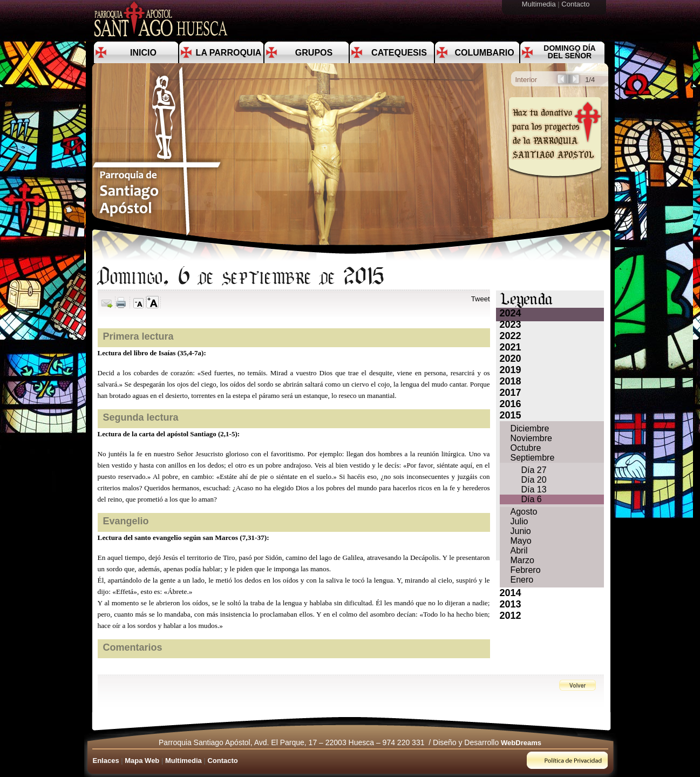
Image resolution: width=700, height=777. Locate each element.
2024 (511, 313)
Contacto (576, 4)
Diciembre (530, 428)
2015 (511, 415)
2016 (511, 404)
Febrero (526, 570)
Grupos (314, 53)
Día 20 (534, 480)
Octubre (526, 448)
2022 (511, 336)
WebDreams (521, 743)
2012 (511, 616)
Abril (519, 550)
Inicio (143, 53)
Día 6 (532, 499)
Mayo (521, 541)
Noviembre (531, 438)
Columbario (484, 53)
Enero (522, 580)
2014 (511, 593)
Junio (521, 531)
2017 (511, 393)
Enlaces (106, 761)
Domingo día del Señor (569, 52)
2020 (511, 359)
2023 (511, 325)
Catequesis (399, 53)
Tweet (481, 299)
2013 (511, 604)
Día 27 (534, 470)
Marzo (522, 560)
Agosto (524, 512)
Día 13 (534, 489)
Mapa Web (142, 761)
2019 (511, 370)
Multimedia (540, 4)
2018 (511, 381)
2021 (511, 347)
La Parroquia (229, 53)
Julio (519, 521)
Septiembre (533, 458)
